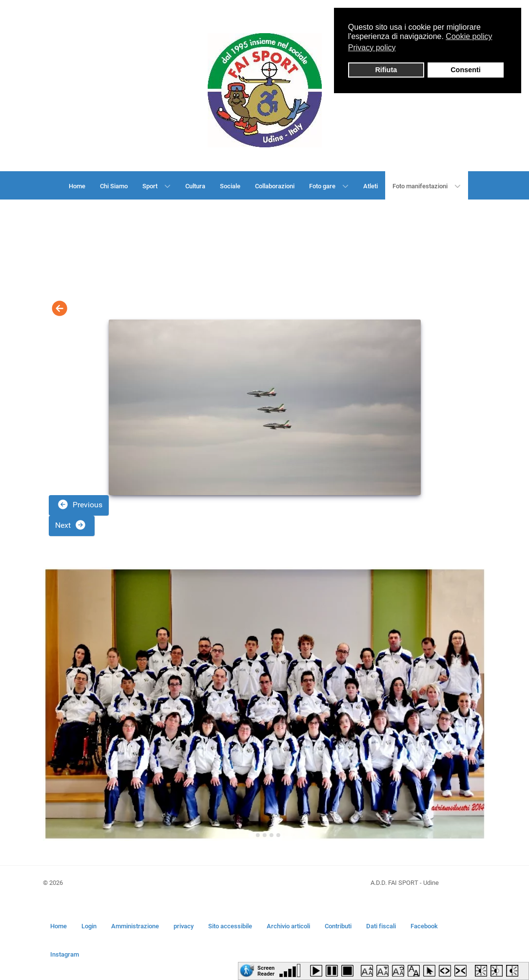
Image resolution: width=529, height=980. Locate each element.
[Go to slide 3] (265, 835)
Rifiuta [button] (386, 70)
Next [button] (71, 525)
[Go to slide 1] (251, 835)
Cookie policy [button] (469, 36)
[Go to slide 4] (272, 835)
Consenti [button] (466, 70)
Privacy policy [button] (372, 48)
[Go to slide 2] (258, 835)
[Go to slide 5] (278, 835)
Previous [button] (80, 504)
